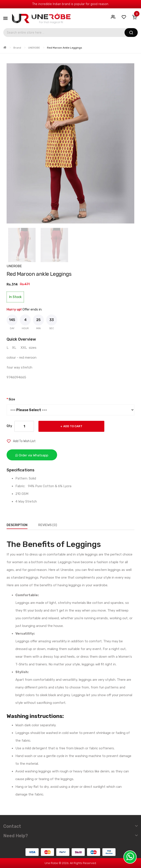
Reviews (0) (48, 525)
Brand (17, 48)
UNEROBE (34, 48)
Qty (9, 426)
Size (12, 399)
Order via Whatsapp (32, 455)
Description (17, 525)
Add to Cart (73, 426)
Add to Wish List (24, 441)
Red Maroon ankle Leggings (65, 48)
